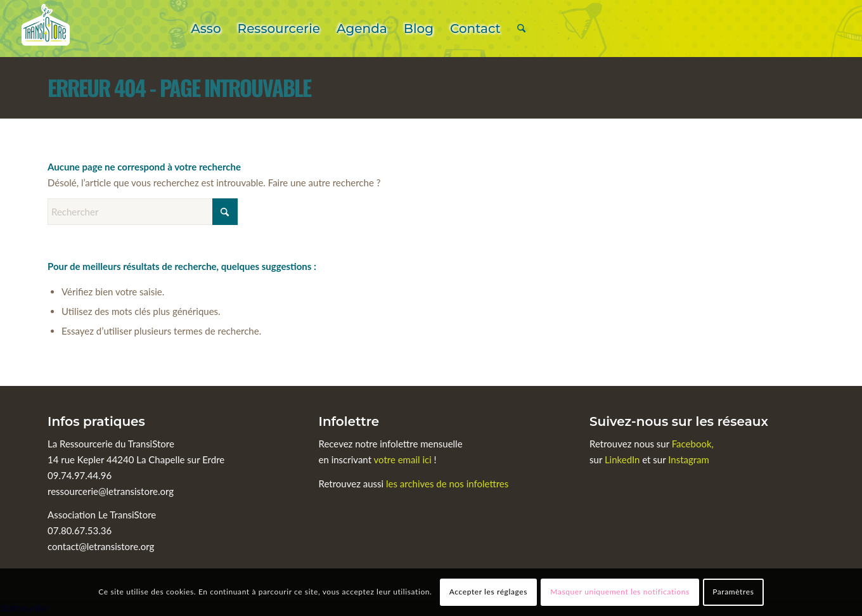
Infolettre (349, 421)
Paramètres (733, 592)
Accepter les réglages (488, 592)
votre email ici (403, 459)
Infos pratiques (96, 421)
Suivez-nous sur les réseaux (679, 421)
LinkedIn (623, 459)
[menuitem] (206, 29)
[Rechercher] (521, 29)
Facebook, (693, 444)
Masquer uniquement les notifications (620, 592)
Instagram (689, 459)
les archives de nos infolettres (447, 484)
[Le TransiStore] (46, 29)
